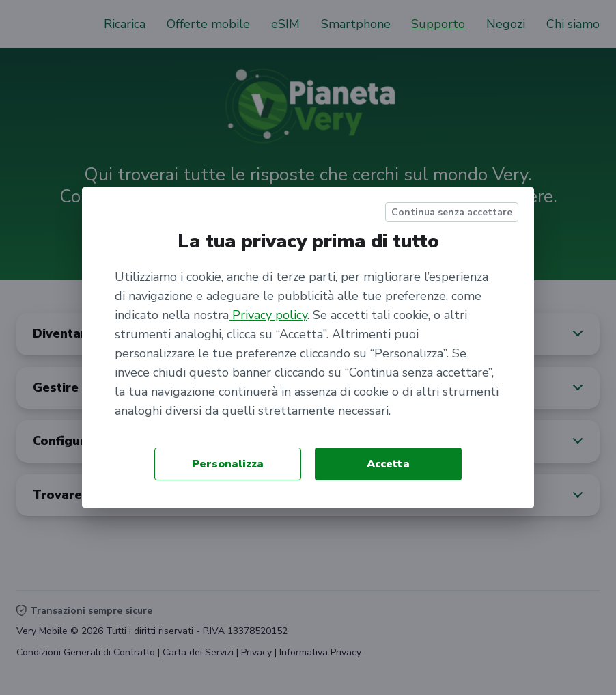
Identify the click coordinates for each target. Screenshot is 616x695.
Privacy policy (268, 315)
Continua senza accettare (452, 212)
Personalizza (228, 464)
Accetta (388, 464)
